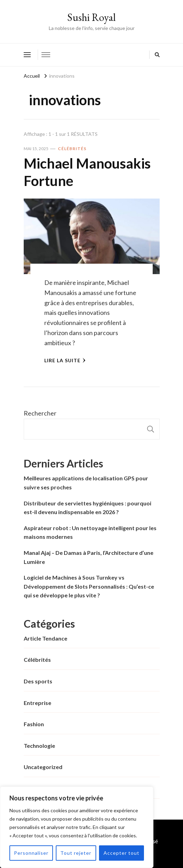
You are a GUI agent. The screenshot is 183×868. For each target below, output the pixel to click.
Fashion (34, 724)
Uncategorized (43, 767)
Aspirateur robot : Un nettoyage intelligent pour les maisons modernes (90, 532)
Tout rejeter (76, 853)
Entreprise (37, 703)
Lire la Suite (65, 360)
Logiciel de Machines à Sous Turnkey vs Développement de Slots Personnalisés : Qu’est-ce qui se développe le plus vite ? (89, 586)
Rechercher (40, 413)
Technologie (39, 746)
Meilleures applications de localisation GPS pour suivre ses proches (86, 483)
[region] (77, 827)
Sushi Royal (91, 17)
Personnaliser (31, 853)
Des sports (38, 681)
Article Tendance (45, 638)
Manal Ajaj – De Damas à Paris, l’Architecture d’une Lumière (89, 557)
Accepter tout (121, 853)
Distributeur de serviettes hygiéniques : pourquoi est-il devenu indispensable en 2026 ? (87, 508)
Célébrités (72, 149)
